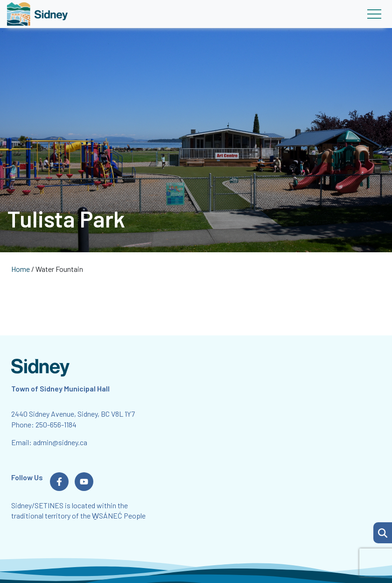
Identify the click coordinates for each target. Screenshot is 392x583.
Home (21, 269)
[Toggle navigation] (374, 14)
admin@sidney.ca (60, 442)
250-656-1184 (56, 424)
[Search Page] (383, 532)
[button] (383, 533)
